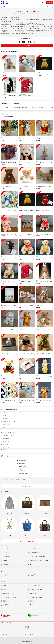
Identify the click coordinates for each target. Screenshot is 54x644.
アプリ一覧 (31, 634)
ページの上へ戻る (27, 486)
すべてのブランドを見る (27, 541)
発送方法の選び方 (22, 467)
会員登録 (49, 2)
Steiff (2, 137)
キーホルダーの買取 (13, 108)
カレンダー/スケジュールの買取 (36, 108)
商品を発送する (22, 470)
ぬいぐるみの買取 (23, 108)
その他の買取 (4, 108)
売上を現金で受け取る (23, 473)
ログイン (42, 2)
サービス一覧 (4, 634)
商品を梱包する (22, 464)
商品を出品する (22, 460)
